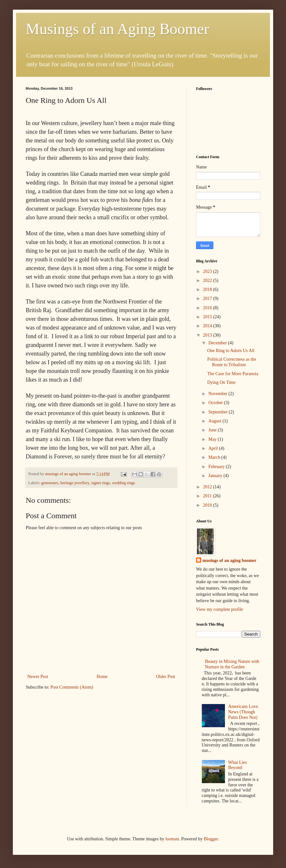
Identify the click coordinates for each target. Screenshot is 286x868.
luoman (172, 839)
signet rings (101, 483)
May (213, 439)
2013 (208, 335)
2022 (208, 280)
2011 (208, 496)
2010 (208, 505)
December (218, 343)
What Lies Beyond (237, 765)
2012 (208, 487)
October (216, 403)
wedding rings (123, 483)
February (217, 467)
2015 (208, 317)
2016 (208, 308)
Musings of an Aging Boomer (117, 29)
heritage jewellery (75, 483)
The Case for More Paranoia (233, 374)
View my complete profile (220, 609)
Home (102, 677)
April (214, 448)
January (216, 476)
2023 (208, 271)
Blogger (211, 839)
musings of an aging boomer (229, 561)
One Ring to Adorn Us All (231, 351)
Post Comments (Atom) (72, 687)
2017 (208, 298)
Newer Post (38, 677)
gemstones (50, 483)
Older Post (166, 677)
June (213, 430)
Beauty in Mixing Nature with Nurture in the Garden (232, 664)
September (218, 412)
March (215, 457)
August (215, 421)
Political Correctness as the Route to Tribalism (232, 362)
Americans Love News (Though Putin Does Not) (243, 712)
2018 (208, 289)
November (218, 394)
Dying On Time (221, 382)
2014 (208, 326)
